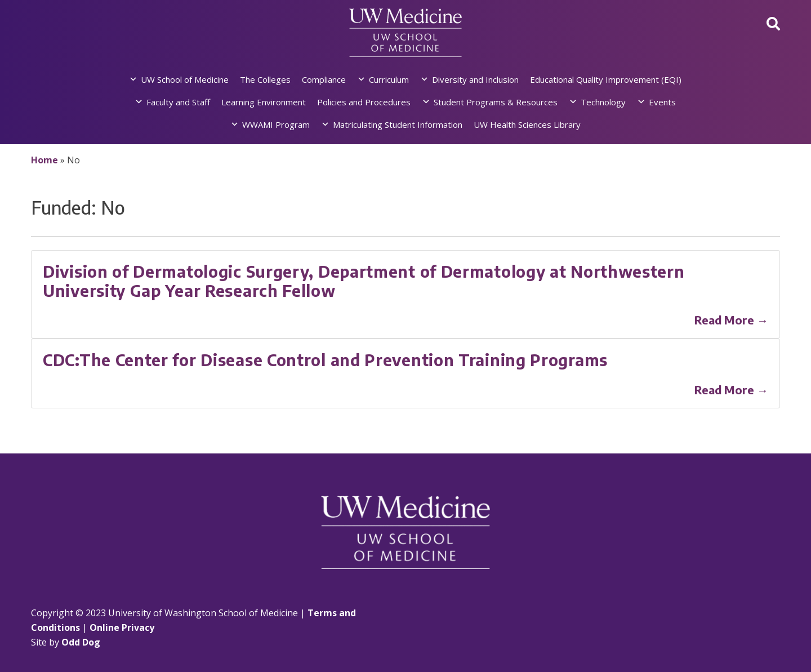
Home (44, 160)
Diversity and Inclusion (475, 79)
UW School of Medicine (185, 79)
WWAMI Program (276, 124)
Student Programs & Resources (496, 102)
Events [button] (662, 102)
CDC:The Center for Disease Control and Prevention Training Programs (325, 360)
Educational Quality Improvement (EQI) (606, 79)
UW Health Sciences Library (527, 124)
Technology (603, 102)
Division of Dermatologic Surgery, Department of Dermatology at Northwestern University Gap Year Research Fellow (364, 281)
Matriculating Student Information (398, 124)
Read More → (731, 320)
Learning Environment (264, 102)
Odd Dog (81, 642)
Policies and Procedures (364, 102)
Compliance (324, 79)
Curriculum (389, 79)
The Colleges (265, 79)
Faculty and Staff (178, 102)
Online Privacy (122, 628)
